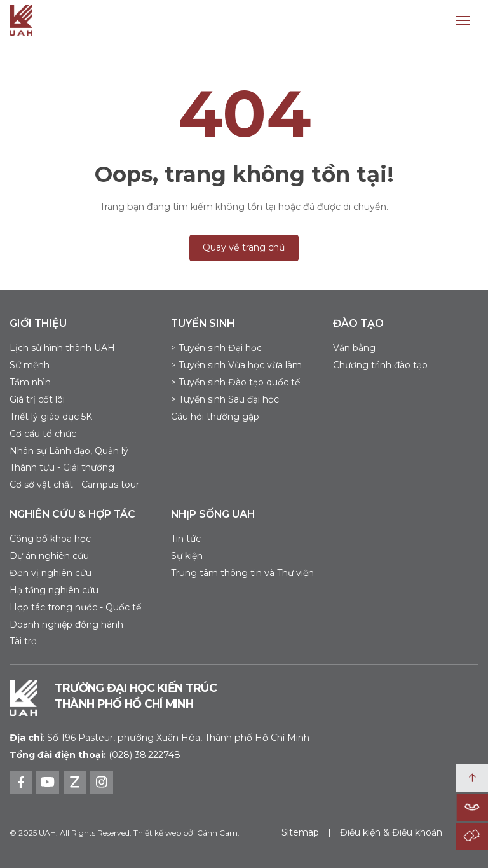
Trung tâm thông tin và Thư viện (242, 573)
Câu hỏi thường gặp (215, 417)
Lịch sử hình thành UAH (62, 348)
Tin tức (186, 539)
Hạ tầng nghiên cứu (54, 590)
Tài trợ (23, 641)
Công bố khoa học (50, 539)
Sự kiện (187, 556)
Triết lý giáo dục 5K (51, 417)
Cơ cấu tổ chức (43, 434)
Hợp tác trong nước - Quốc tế (75, 607)
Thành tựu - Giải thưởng (62, 467)
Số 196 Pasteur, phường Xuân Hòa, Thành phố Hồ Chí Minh (159, 738)
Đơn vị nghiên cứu (51, 573)
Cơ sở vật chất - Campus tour (74, 485)
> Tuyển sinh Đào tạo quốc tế (235, 382)
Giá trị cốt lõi (37, 399)
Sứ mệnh (30, 365)
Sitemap (300, 832)
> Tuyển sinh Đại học (216, 348)
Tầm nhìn (30, 382)
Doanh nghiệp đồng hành (66, 624)
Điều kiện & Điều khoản (391, 832)
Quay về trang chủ (244, 247)
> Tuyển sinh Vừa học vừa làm (236, 365)
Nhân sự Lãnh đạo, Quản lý (69, 451)
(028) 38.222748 (145, 755)
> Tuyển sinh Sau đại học (225, 399)
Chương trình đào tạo (380, 365)
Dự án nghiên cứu (49, 556)
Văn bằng (354, 348)
